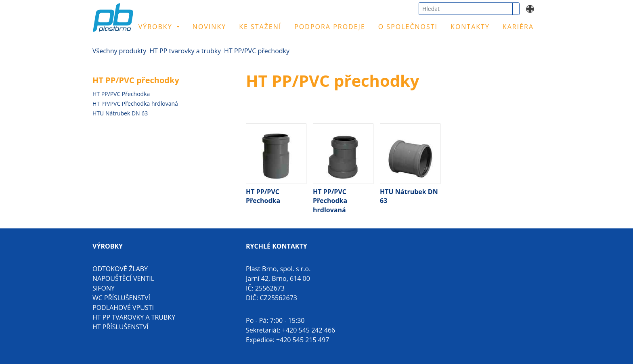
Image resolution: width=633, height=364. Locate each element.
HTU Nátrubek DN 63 (120, 113)
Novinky (209, 27)
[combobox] (466, 9)
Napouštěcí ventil (123, 278)
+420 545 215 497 (303, 340)
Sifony (104, 288)
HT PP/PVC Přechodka (121, 94)
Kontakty (470, 27)
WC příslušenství (121, 298)
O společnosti (408, 27)
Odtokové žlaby (120, 269)
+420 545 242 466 (309, 330)
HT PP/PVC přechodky (257, 51)
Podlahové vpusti (123, 308)
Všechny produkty (119, 51)
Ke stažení (260, 27)
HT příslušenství (121, 327)
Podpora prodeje (330, 27)
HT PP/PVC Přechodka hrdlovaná (135, 104)
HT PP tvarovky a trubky (185, 51)
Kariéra (518, 27)
